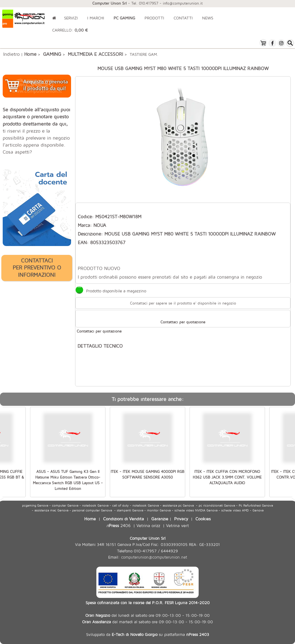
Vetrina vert (178, 525)
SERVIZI (71, 18)
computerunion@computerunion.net (154, 557)
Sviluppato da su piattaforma (148, 634)
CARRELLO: (70, 30)
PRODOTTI (154, 18)
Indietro (11, 54)
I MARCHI (96, 18)
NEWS (208, 18)
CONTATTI (183, 18)
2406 (118, 525)
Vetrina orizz (148, 525)
